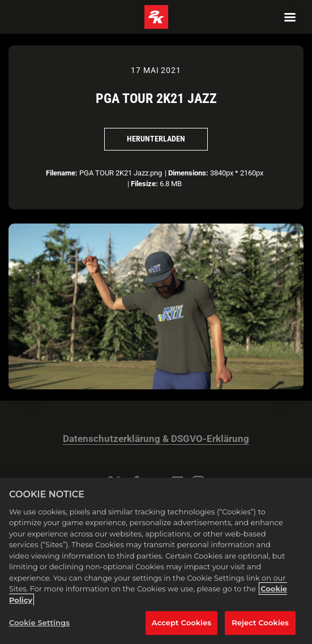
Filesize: (144, 184)
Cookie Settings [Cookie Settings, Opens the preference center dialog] (39, 622)
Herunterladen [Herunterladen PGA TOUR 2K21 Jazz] (156, 139)
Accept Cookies (181, 622)
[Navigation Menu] (290, 17)
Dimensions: (188, 173)
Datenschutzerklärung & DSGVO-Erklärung (156, 439)
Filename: (62, 173)
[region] (156, 561)
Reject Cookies (260, 622)
